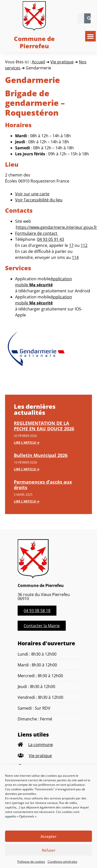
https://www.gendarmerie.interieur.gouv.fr (57, 227)
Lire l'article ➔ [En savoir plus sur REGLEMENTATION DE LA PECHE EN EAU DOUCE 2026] (27, 443)
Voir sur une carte (32, 194)
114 (75, 257)
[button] (90, 36)
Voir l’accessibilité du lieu (39, 200)
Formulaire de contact (37, 233)
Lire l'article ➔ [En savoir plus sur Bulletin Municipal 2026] (27, 469)
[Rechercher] (89, 18)
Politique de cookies (31, 862)
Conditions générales (62, 862)
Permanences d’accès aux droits (43, 485)
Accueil (38, 62)
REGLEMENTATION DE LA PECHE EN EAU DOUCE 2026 (44, 426)
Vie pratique (62, 62)
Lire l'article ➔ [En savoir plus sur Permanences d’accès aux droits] (27, 501)
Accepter (48, 836)
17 (71, 245)
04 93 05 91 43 (51, 239)
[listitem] (48, 745)
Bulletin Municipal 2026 (41, 455)
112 (84, 245)
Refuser (49, 850)
